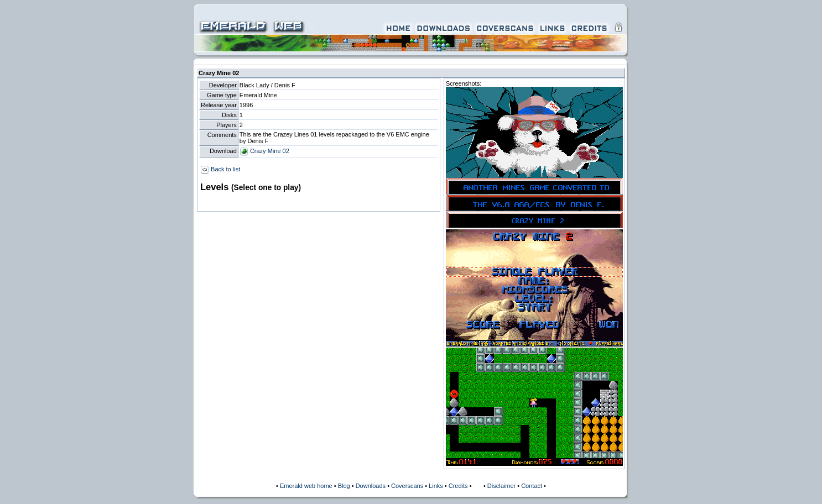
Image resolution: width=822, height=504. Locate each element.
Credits (458, 486)
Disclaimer (501, 486)
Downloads (371, 486)
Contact (532, 486)
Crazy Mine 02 (264, 151)
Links (436, 486)
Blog (344, 486)
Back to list (220, 169)
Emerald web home (306, 486)
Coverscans (407, 486)
